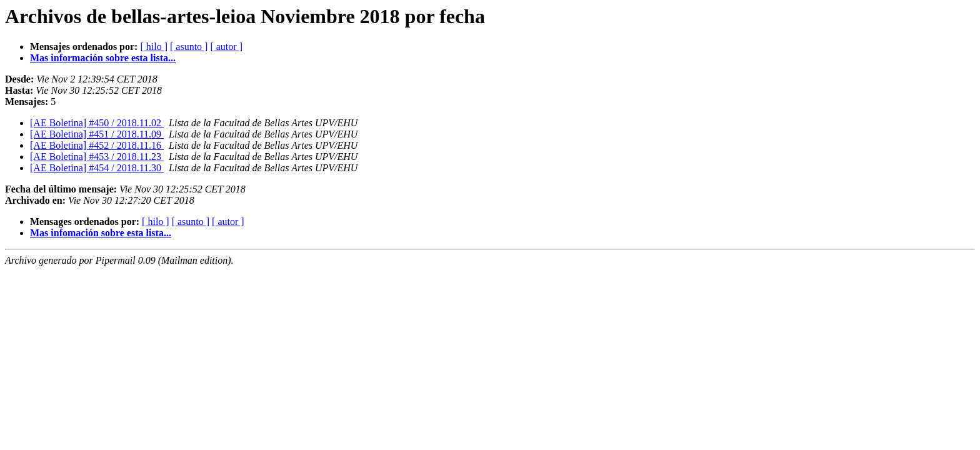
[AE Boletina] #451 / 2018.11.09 (97, 134)
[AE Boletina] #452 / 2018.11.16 (97, 145)
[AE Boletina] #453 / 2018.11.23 (97, 157)
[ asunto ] (189, 47)
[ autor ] (226, 47)
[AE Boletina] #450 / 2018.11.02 (97, 123)
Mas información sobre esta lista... (103, 58)
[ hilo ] (154, 47)
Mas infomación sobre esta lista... (101, 233)
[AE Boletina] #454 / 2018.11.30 (97, 168)
